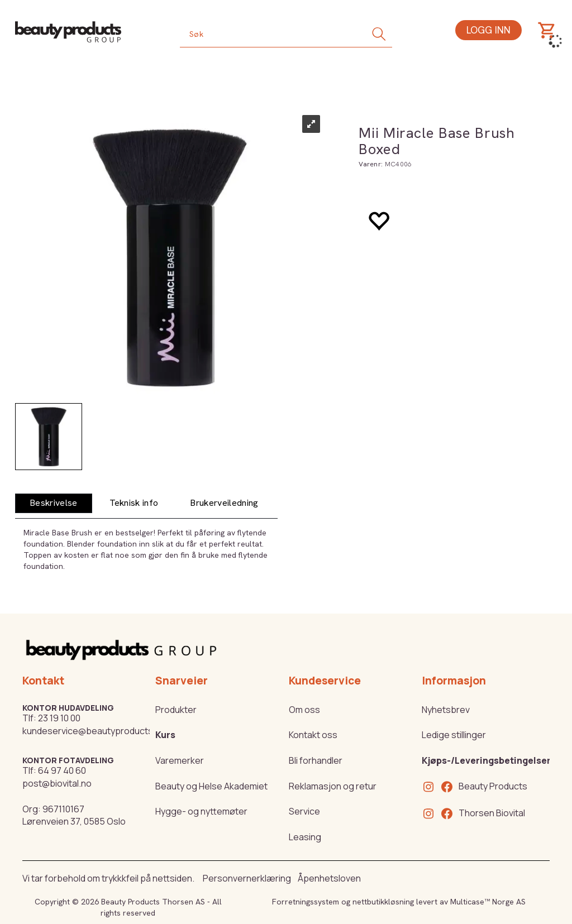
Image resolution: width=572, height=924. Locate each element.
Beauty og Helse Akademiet (211, 786)
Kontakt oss (313, 735)
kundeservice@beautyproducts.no (94, 731)
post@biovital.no (57, 783)
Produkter (176, 710)
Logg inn (488, 30)
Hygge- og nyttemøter (201, 811)
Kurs (165, 735)
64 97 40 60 (62, 770)
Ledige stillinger (454, 735)
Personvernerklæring (247, 878)
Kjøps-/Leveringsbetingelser (486, 760)
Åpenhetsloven (329, 878)
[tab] (54, 503)
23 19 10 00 (59, 718)
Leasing (305, 837)
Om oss (304, 710)
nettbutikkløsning (383, 902)
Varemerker (180, 760)
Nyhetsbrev (446, 710)
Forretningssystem (306, 902)
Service (304, 811)
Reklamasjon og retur (333, 786)
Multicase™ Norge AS (488, 902)
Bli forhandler (316, 760)
